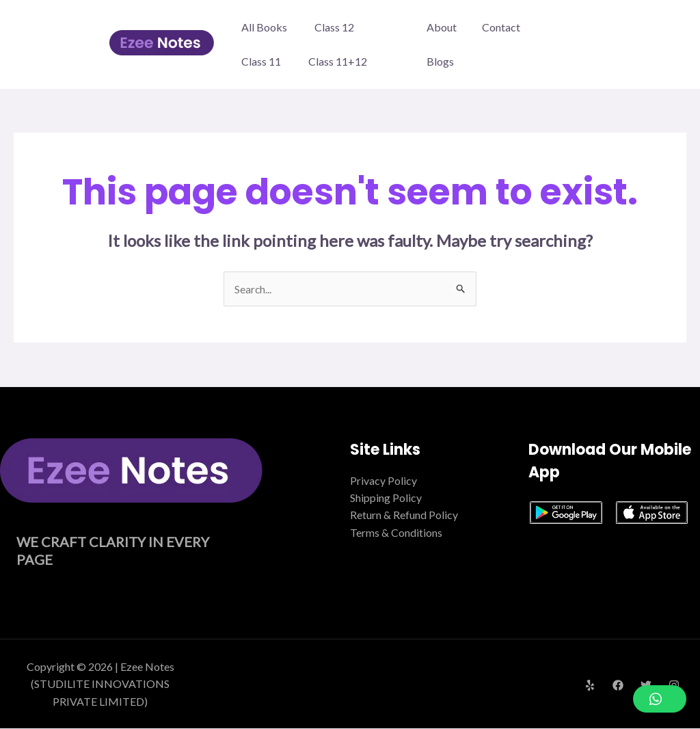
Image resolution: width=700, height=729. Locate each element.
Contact (504, 44)
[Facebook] (618, 686)
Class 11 (261, 61)
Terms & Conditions (396, 533)
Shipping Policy (386, 498)
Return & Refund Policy (404, 515)
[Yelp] (590, 686)
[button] (660, 699)
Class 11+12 (338, 61)
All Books (264, 27)
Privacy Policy (383, 480)
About (448, 44)
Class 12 (334, 27)
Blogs (559, 44)
